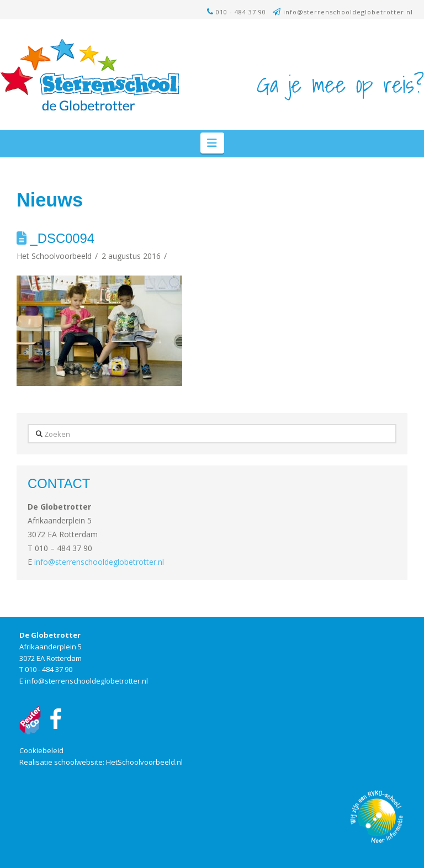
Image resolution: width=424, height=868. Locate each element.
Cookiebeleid (41, 750)
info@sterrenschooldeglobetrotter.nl (348, 12)
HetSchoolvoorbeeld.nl (144, 762)
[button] (212, 143)
